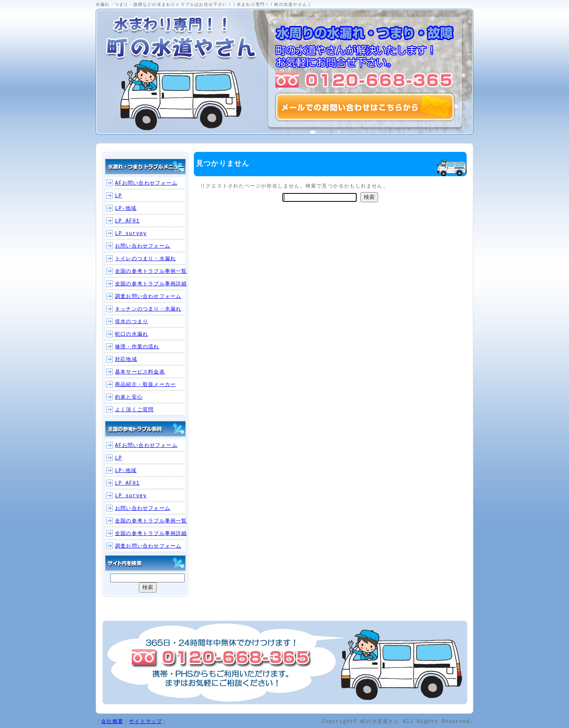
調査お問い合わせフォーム (148, 296)
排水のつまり (132, 322)
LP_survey (131, 234)
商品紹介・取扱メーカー (145, 385)
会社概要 (112, 721)
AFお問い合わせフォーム (146, 183)
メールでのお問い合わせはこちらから (365, 107)
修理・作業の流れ (137, 347)
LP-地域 (126, 208)
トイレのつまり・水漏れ (145, 259)
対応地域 (126, 359)
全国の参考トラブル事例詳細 (151, 284)
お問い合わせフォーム (143, 246)
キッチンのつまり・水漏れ (148, 309)
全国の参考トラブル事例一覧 (151, 271)
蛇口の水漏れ (132, 334)
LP (119, 196)
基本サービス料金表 (140, 372)
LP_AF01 (127, 221)
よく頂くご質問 (134, 410)
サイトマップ (145, 721)
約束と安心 (129, 397)
